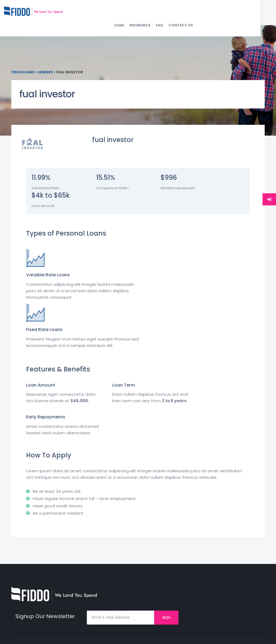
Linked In (242, 568)
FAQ (228, 14)
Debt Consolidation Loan (206, 585)
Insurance (209, 14)
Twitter (242, 559)
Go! (248, 500)
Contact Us (250, 14)
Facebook (244, 542)
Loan (188, 14)
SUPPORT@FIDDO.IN (105, 551)
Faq (151, 559)
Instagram (245, 550)
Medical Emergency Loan (203, 563)
